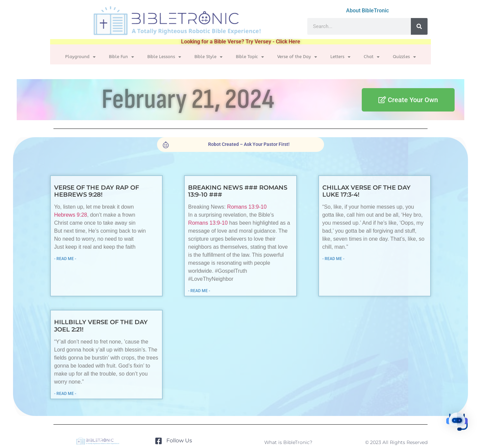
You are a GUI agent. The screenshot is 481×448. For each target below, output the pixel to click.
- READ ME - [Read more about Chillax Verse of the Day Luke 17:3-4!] (332, 259)
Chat (372, 57)
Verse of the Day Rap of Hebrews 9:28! (100, 191)
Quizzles (404, 57)
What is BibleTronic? (288, 442)
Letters (340, 57)
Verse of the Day (297, 57)
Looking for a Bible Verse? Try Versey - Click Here (241, 42)
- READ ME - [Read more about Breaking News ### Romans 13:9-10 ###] (200, 291)
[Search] (419, 26)
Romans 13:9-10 (248, 207)
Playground (80, 57)
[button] (460, 426)
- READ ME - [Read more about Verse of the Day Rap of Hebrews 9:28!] (69, 259)
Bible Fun (121, 57)
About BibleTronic (367, 11)
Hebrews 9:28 (74, 215)
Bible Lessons (164, 57)
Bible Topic (250, 57)
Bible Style (208, 57)
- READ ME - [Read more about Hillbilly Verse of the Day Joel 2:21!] (69, 394)
